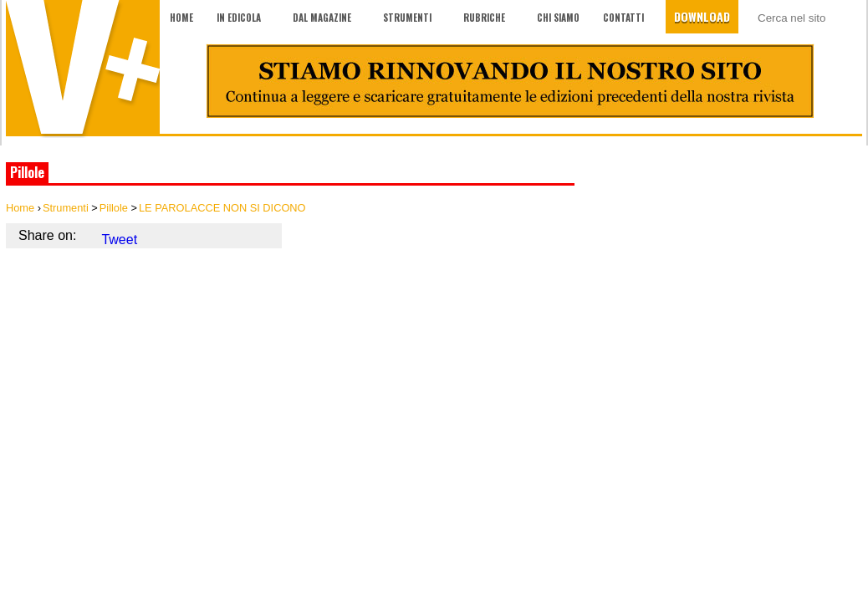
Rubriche (484, 18)
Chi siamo (558, 18)
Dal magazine (322, 18)
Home (181, 18)
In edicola (239, 18)
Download (702, 16)
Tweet (119, 240)
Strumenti (407, 18)
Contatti (623, 18)
